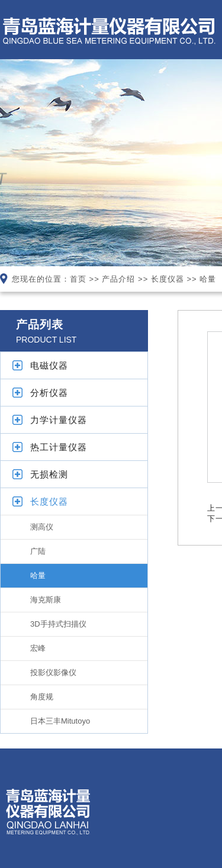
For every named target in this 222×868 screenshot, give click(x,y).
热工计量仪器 (59, 447)
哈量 (208, 279)
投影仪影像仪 (53, 672)
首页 (78, 279)
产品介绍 (118, 279)
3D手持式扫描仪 (58, 624)
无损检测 (49, 474)
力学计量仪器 (59, 420)
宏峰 (38, 648)
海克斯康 (46, 600)
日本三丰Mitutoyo (60, 721)
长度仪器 (168, 279)
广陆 (38, 551)
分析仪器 (49, 393)
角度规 (42, 697)
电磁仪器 (49, 365)
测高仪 (42, 527)
